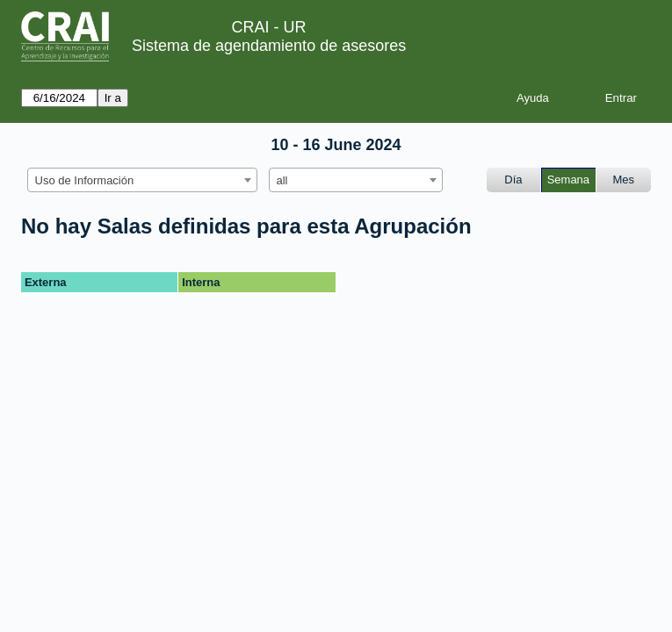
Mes (624, 180)
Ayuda (533, 98)
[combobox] (142, 180)
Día (513, 180)
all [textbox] (282, 180)
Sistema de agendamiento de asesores (269, 46)
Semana (568, 180)
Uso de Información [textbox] (85, 180)
